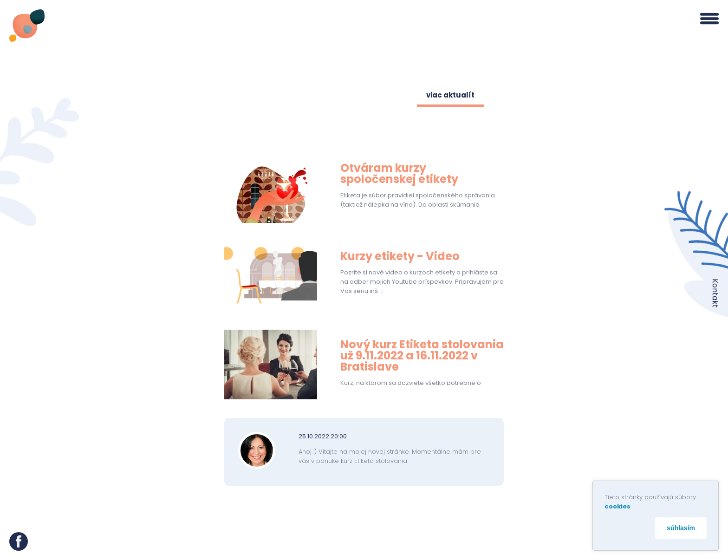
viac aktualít (450, 95)
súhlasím (681, 528)
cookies (617, 506)
